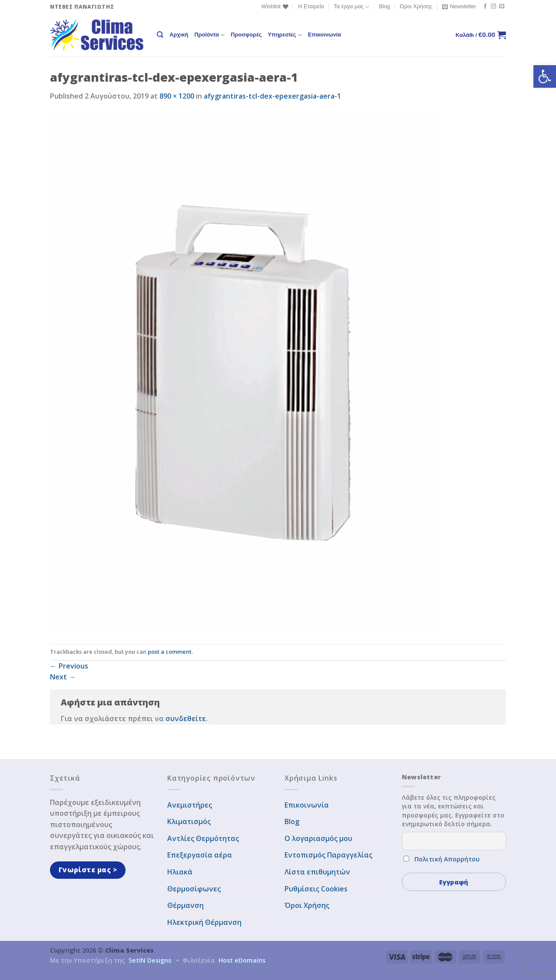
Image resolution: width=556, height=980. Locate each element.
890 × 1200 (177, 96)
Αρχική (179, 35)
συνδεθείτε (186, 718)
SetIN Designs (150, 960)
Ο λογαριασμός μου (318, 838)
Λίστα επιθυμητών (317, 872)
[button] (545, 76)
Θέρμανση (185, 905)
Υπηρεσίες (285, 35)
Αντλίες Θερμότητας (203, 838)
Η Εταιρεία (311, 6)
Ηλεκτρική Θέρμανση (204, 922)
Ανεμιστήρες (190, 805)
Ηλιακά (180, 872)
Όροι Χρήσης (416, 6)
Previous (69, 666)
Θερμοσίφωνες (194, 889)
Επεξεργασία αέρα (200, 855)
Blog (385, 6)
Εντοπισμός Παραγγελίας (328, 855)
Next (63, 677)
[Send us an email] (502, 7)
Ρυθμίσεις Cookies (316, 889)
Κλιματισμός (189, 821)
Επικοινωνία (324, 35)
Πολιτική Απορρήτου (447, 859)
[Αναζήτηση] (160, 35)
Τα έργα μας (351, 7)
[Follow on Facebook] (485, 7)
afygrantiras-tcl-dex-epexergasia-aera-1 (272, 96)
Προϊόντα (209, 35)
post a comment (170, 652)
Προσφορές (246, 35)
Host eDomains (242, 960)
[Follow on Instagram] (493, 7)
